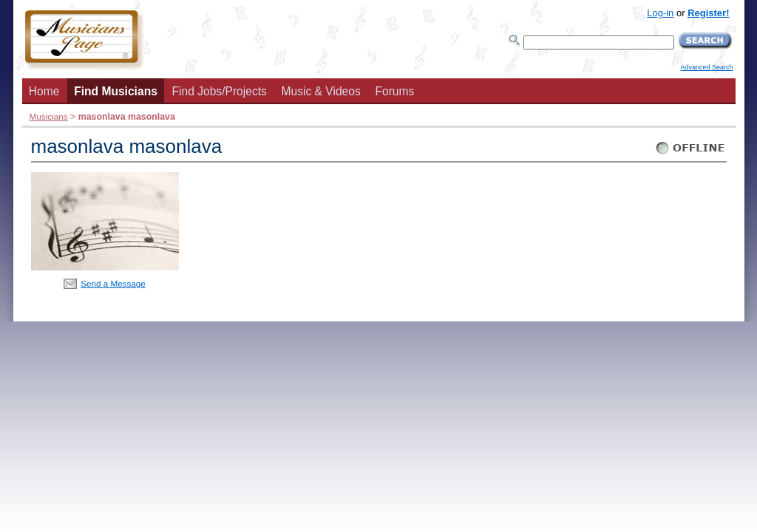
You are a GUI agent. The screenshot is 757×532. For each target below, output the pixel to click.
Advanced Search (706, 67)
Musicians (49, 116)
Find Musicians (116, 91)
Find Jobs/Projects (220, 91)
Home (44, 91)
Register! (708, 13)
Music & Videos (321, 91)
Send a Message (113, 283)
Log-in (660, 13)
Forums (394, 91)
